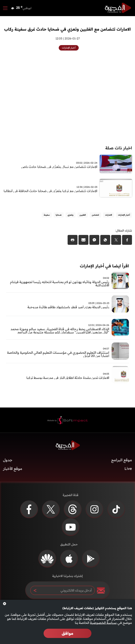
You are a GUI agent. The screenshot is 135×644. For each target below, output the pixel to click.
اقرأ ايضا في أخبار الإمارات (104, 266)
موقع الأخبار (13, 469)
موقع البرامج (122, 460)
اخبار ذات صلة (119, 148)
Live (128, 469)
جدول (8, 460)
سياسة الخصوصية (103, 623)
